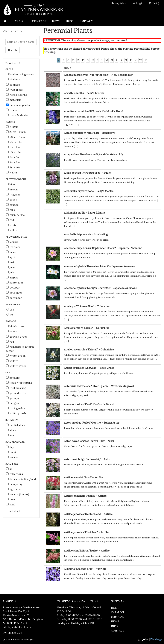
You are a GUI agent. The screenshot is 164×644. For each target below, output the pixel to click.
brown (12, 189)
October (13, 288)
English (121, 3)
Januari (12, 242)
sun (10, 435)
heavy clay (14, 484)
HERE (147, 49)
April (11, 257)
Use (8, 373)
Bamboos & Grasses (20, 74)
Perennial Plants (18, 105)
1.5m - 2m (14, 152)
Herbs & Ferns (16, 95)
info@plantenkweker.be (17, 627)
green (12, 200)
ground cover (16, 393)
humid (12, 452)
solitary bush (16, 413)
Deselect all (13, 63)
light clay (14, 489)
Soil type (12, 464)
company (39, 21)
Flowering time (17, 237)
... (76, 124)
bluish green (16, 326)
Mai (10, 262)
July (10, 272)
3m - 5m (13, 162)
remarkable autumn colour (20, 349)
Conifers (13, 85)
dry (10, 447)
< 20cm (12, 127)
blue (10, 184)
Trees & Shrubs (17, 115)
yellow (12, 230)
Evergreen (13, 304)
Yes (10, 310)
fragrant (13, 195)
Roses (11, 110)
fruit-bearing (16, 388)
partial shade (16, 425)
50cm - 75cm (16, 137)
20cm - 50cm (16, 132)
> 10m (12, 173)
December (14, 298)
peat (11, 499)
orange (12, 205)
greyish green (17, 337)
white (11, 225)
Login (138, 3)
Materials (14, 100)
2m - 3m (13, 157)
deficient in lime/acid (21, 479)
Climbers (13, 79)
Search (13, 50)
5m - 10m (14, 167)
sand (11, 504)
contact (86, 21)
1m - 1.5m (14, 147)
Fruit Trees (14, 90)
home (115, 608)
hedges (12, 403)
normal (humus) (18, 494)
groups (12, 398)
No (10, 315)
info (70, 21)
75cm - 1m (14, 142)
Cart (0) (155, 3)
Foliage (11, 321)
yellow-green (16, 366)
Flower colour (16, 179)
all (9, 469)
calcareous (15, 474)
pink (11, 210)
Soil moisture (15, 442)
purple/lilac (15, 215)
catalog (20, 21)
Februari (13, 247)
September (15, 283)
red (10, 220)
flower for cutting (19, 383)
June (10, 267)
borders (13, 378)
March (12, 252)
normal (12, 457)
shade (12, 430)
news (56, 21)
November (14, 293)
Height (11, 122)
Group (10, 69)
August (12, 278)
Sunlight (12, 420)
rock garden (16, 408)
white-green (16, 356)
